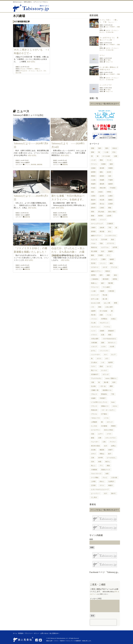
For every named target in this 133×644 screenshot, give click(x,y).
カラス (99, 359)
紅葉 (103, 335)
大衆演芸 (111, 291)
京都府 (102, 331)
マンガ (109, 160)
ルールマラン (95, 430)
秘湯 (111, 164)
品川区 (102, 196)
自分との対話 (108, 430)
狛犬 (103, 251)
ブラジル (94, 414)
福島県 (110, 184)
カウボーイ (95, 267)
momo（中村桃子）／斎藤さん (31, 69)
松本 (114, 382)
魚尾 (107, 474)
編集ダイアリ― (96, 271)
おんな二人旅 (95, 303)
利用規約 (21, 633)
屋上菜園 (94, 251)
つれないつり (109, 62)
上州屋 (93, 481)
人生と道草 (109, 307)
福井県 (110, 362)
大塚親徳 (94, 470)
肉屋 (100, 462)
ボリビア (94, 259)
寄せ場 (105, 295)
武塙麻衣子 (95, 374)
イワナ (109, 434)
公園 (115, 156)
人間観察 (94, 422)
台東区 (110, 196)
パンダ (93, 160)
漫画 (103, 343)
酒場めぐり (105, 406)
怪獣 (110, 335)
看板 (110, 208)
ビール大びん (111, 458)
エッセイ (104, 370)
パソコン (94, 319)
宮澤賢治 (104, 319)
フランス (94, 406)
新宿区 (102, 176)
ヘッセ (109, 315)
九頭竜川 (111, 481)
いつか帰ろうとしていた (99, 402)
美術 (100, 307)
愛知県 (102, 184)
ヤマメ (102, 55)
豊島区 (93, 176)
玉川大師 (104, 240)
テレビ (105, 478)
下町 (110, 228)
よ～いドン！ (95, 493)
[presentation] (103, 622)
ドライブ (103, 220)
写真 (101, 243)
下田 (113, 394)
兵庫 (100, 438)
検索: (91, 539)
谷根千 (110, 450)
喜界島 (115, 279)
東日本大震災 (95, 446)
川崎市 (93, 228)
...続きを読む (31, 62)
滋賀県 (93, 311)
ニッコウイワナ (106, 85)
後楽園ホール (107, 390)
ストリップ (95, 295)
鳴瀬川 (110, 485)
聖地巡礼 (104, 394)
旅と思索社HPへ (54, 633)
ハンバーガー (95, 355)
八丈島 (93, 180)
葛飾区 (110, 200)
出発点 (113, 319)
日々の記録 (103, 311)
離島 (93, 255)
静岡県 (93, 172)
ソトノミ (103, 263)
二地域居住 (95, 279)
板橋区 (112, 259)
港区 (93, 192)
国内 (107, 148)
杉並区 (93, 220)
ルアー (100, 434)
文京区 (109, 172)
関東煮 (113, 426)
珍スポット (112, 343)
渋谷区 (100, 192)
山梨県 (93, 204)
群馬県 (93, 232)
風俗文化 (94, 247)
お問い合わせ (44, 633)
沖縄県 (110, 168)
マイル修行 (106, 287)
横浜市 (93, 200)
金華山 (113, 446)
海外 (100, 148)
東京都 (102, 232)
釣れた (102, 481)
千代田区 (113, 188)
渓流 (93, 434)
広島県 (110, 204)
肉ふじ (93, 466)
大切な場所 (95, 339)
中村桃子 (103, 398)
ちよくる (94, 240)
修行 (103, 283)
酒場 (93, 148)
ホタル (115, 406)
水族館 (93, 398)
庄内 (93, 462)
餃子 (110, 454)
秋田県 (100, 216)
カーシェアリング (97, 224)
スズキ (103, 347)
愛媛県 (110, 251)
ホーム (15, 633)
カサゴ (93, 454)
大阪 (93, 382)
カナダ (105, 267)
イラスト (94, 335)
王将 (93, 458)
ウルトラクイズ (96, 474)
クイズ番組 (95, 478)
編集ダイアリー (96, 236)
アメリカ (114, 267)
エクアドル (105, 247)
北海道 (93, 168)
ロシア (113, 355)
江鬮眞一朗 (95, 390)
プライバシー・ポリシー (32, 633)
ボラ (107, 359)
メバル (106, 418)
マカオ (93, 243)
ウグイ (93, 366)
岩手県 (115, 247)
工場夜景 (110, 224)
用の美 (93, 315)
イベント (27, 164)
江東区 (102, 208)
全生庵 (93, 450)
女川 (106, 446)
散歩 (113, 240)
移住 (115, 275)
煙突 (93, 212)
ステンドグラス (110, 438)
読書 (101, 315)
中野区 (109, 192)
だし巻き (94, 497)
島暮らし (94, 283)
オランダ (106, 374)
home (113, 402)
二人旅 (93, 291)
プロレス (94, 394)
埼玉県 (102, 200)
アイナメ (113, 442)
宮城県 (100, 255)
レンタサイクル (111, 236)
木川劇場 (104, 426)
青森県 (93, 184)
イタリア (94, 347)
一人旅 (106, 152)
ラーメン (94, 164)
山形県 (109, 216)
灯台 (114, 152)
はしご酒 (107, 303)
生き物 (93, 386)
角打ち (108, 462)
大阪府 (102, 291)
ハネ (103, 362)
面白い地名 (112, 212)
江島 (104, 442)
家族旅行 (111, 331)
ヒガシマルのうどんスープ (100, 489)
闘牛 (101, 275)
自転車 (102, 228)
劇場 (93, 438)
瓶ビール (94, 370)
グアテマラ (110, 243)
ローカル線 (106, 156)
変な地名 (101, 212)
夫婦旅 (103, 164)
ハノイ (93, 331)
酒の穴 (113, 493)
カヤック (110, 422)
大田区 (93, 196)
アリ (101, 466)
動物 (93, 216)
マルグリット (104, 323)
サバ (106, 355)
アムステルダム (96, 378)
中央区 (93, 188)
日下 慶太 (108, 60)
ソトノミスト (104, 351)
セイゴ (109, 366)
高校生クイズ (106, 470)
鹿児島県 (106, 279)
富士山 (102, 204)
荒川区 (93, 263)
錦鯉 (108, 275)
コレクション (95, 327)
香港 (101, 160)
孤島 (101, 172)
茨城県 (102, 180)
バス (93, 307)
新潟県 (102, 168)
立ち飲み (94, 362)
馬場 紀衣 (94, 410)
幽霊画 (102, 450)
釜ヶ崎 (105, 299)
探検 (93, 152)
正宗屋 (93, 485)
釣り (110, 232)
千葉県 (110, 180)
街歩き (115, 148)
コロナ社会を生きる (109, 339)
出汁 (106, 493)
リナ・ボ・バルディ (108, 410)
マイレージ (95, 287)
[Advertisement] (50, 91)
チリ (108, 255)
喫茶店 (108, 271)
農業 (111, 386)
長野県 (93, 275)
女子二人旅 (95, 299)
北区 (110, 176)
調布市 (93, 208)
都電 (116, 303)
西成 (101, 366)
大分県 (112, 347)
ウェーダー (95, 442)
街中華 (100, 458)
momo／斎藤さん (111, 378)
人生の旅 (114, 478)
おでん (93, 351)
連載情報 (40, 164)
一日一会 (103, 386)
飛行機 (110, 283)
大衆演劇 (94, 343)
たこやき (94, 426)
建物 (111, 263)
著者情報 (33, 164)
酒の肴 (106, 382)
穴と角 (93, 323)
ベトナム (107, 327)
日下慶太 (104, 414)
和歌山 (102, 454)
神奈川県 (103, 188)
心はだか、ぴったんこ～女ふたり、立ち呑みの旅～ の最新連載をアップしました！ (68, 252)
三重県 (103, 259)
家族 (108, 466)
